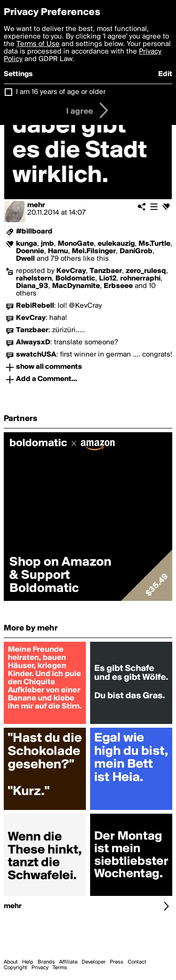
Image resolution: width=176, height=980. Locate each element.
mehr (36, 205)
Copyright (15, 968)
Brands (46, 962)
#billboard (34, 232)
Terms (60, 968)
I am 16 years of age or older (61, 92)
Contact (137, 962)
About (11, 962)
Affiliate (68, 962)
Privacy (40, 968)
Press (117, 962)
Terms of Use (38, 44)
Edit (165, 74)
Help (28, 962)
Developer (94, 962)
